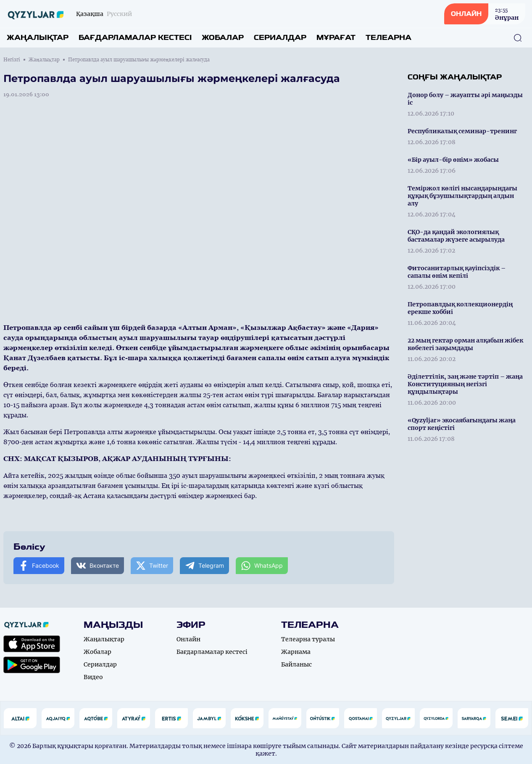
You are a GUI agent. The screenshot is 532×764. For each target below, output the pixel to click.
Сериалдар (280, 38)
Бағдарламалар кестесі (135, 38)
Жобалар (223, 38)
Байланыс (296, 664)
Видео (93, 677)
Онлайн (188, 639)
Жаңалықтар (38, 38)
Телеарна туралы (308, 639)
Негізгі (12, 60)
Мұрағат (336, 38)
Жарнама (296, 652)
